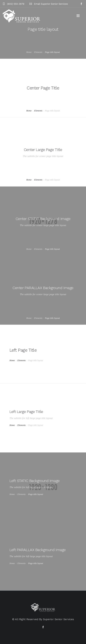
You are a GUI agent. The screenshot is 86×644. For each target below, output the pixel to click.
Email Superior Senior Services (51, 4)
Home (29, 52)
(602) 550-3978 (16, 4)
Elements (38, 52)
